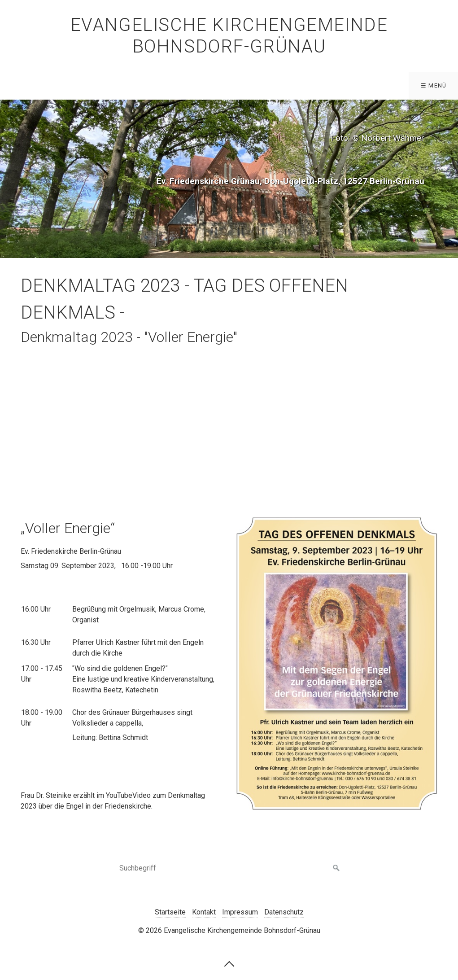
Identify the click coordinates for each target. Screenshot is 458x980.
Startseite (170, 912)
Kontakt (204, 912)
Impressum (240, 912)
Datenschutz (284, 912)
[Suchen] (336, 868)
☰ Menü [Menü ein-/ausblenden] (434, 85)
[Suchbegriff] (229, 868)
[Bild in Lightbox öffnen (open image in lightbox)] (337, 664)
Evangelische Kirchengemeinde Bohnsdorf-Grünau (229, 36)
